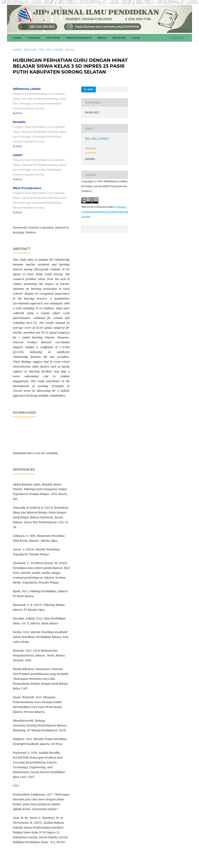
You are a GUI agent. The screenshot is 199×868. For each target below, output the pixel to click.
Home (17, 38)
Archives (53, 38)
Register (119, 38)
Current (34, 38)
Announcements (79, 38)
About (102, 38)
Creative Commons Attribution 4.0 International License (105, 212)
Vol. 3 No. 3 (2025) (51, 50)
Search (176, 38)
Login (136, 38)
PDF (90, 89)
